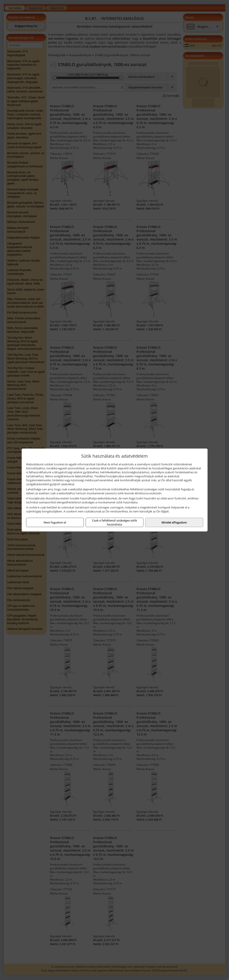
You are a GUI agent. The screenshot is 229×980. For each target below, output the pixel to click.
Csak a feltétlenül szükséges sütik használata (114, 522)
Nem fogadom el (55, 522)
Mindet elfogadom (174, 522)
